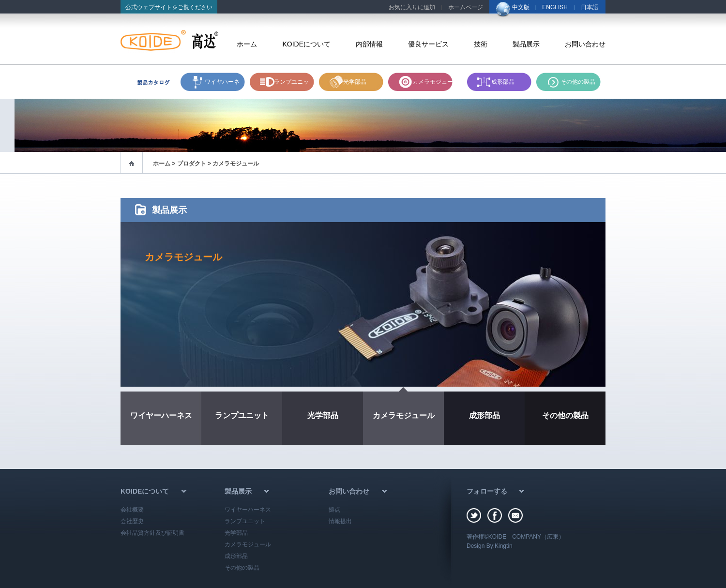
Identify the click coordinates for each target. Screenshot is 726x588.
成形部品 (503, 82)
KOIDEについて (306, 44)
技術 (481, 44)
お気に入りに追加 (412, 7)
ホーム (247, 44)
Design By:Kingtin (490, 546)
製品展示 (526, 44)
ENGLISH (555, 7)
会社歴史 (132, 521)
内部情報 (369, 44)
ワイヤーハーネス (161, 415)
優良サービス (428, 44)
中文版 (521, 7)
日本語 (590, 7)
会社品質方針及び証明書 (152, 533)
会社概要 (132, 510)
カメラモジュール (436, 82)
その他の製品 (578, 82)
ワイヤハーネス (222, 85)
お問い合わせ (585, 44)
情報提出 (340, 521)
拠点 (334, 510)
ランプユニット (291, 85)
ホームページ (466, 7)
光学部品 (355, 82)
